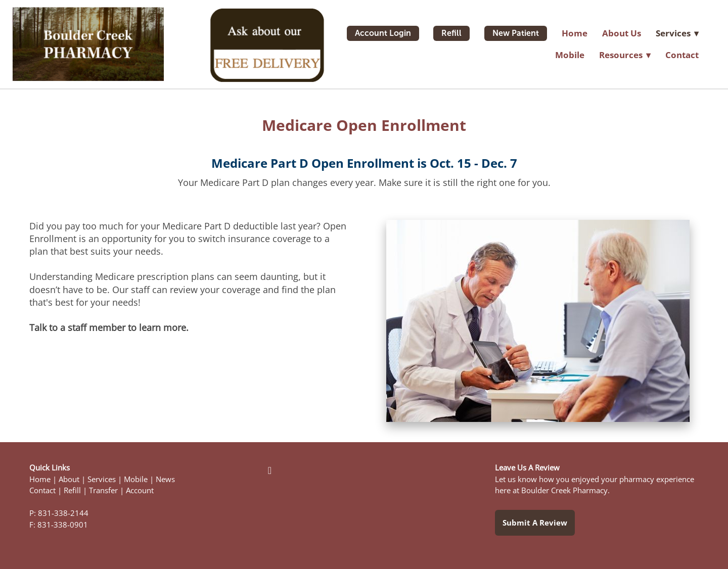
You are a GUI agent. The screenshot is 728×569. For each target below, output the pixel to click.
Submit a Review (535, 523)
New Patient (516, 33)
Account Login (383, 33)
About (69, 479)
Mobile (570, 55)
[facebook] (269, 470)
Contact (682, 55)
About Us (622, 33)
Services (102, 479)
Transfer (103, 490)
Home (575, 33)
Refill (451, 33)
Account (140, 490)
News (165, 479)
